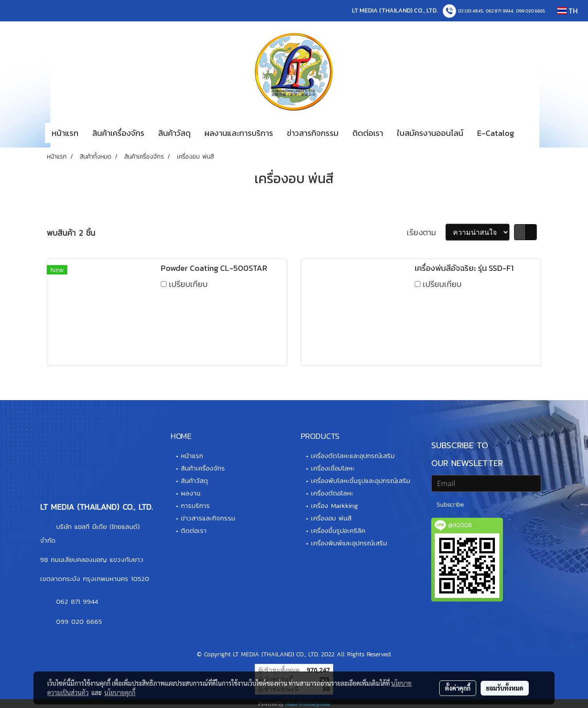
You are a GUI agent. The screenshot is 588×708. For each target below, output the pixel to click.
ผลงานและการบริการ (239, 133)
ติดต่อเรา (368, 133)
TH (568, 11)
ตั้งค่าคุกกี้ (458, 688)
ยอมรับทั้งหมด (505, 688)
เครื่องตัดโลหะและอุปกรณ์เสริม (353, 456)
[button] (534, 133)
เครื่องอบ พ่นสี (331, 518)
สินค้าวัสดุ (174, 133)
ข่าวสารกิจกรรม (313, 133)
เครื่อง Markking (334, 505)
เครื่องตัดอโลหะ (332, 493)
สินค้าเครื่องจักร (118, 133)
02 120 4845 (470, 11)
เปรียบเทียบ (188, 284)
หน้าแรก (65, 133)
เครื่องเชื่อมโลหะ (333, 468)
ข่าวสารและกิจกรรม (208, 518)
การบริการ (195, 505)
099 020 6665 (530, 11)
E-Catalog (496, 133)
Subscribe (450, 505)
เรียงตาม (426, 232)
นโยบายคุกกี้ (120, 692)
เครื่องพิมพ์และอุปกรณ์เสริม (349, 543)
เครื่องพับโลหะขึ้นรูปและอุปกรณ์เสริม (361, 481)
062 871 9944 (499, 11)
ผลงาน (191, 493)
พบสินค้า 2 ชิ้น (71, 233)
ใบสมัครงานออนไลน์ (430, 133)
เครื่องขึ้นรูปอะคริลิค (338, 530)
